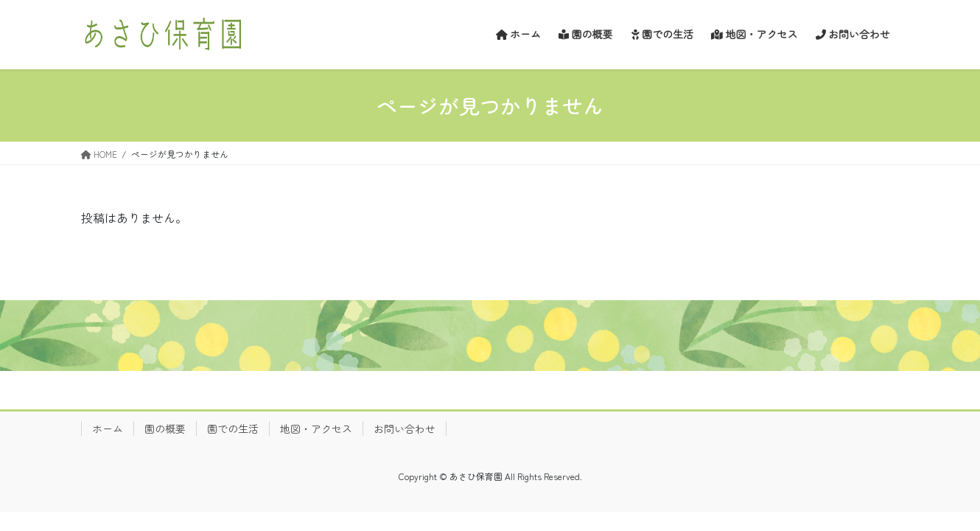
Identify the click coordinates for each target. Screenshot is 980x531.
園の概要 (165, 428)
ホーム (108, 428)
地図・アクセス (316, 428)
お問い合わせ (405, 428)
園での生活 (233, 428)
